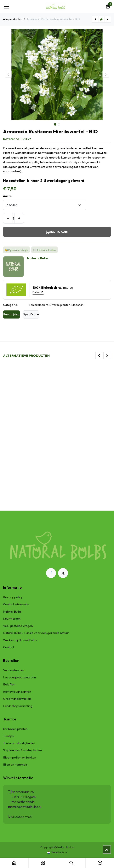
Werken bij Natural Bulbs (20, 640)
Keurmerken (12, 619)
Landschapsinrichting (18, 706)
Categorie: (10, 305)
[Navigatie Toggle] (6, 7)
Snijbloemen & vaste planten (22, 750)
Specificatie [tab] (31, 314)
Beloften (9, 684)
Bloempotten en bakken (20, 757)
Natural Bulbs (12, 611)
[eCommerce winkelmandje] (108, 7)
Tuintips (8, 736)
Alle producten (13, 19)
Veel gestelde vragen (18, 626)
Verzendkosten (14, 670)
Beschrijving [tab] (11, 314)
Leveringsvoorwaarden (19, 677)
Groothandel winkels (17, 699)
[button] (8, 74)
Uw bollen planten (15, 729)
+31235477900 (21, 817)
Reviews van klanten (17, 692)
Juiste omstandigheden (19, 743)
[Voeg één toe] (19, 218)
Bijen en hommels (15, 764)
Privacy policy (13, 597)
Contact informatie (16, 604)
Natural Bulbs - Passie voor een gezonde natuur (36, 633)
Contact (9, 647)
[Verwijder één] (8, 218)
